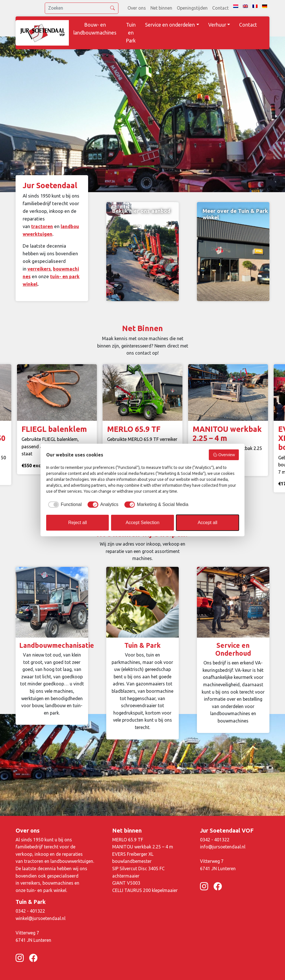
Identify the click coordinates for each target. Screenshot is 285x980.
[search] (82, 8)
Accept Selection (142, 523)
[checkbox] (64, 505)
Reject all (78, 523)
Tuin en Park (131, 33)
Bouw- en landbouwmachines (95, 29)
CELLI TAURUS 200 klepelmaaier (145, 890)
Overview (224, 455)
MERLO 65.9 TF (128, 840)
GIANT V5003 (126, 883)
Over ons (137, 8)
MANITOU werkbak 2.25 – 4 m (143, 847)
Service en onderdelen (170, 25)
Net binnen (161, 8)
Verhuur (217, 25)
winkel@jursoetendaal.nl (41, 918)
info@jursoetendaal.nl (223, 847)
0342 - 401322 (215, 840)
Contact (220, 8)
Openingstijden (192, 8)
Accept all (208, 523)
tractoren (42, 226)
